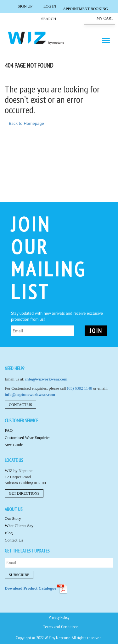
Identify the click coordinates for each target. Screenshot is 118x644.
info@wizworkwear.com (46, 379)
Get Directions (24, 493)
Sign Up (21, 6)
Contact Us (20, 405)
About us (14, 509)
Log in (46, 6)
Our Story (13, 518)
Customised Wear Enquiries (28, 438)
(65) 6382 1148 (80, 388)
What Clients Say (19, 526)
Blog (9, 533)
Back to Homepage (26, 123)
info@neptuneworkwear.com (30, 394)
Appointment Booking (85, 9)
